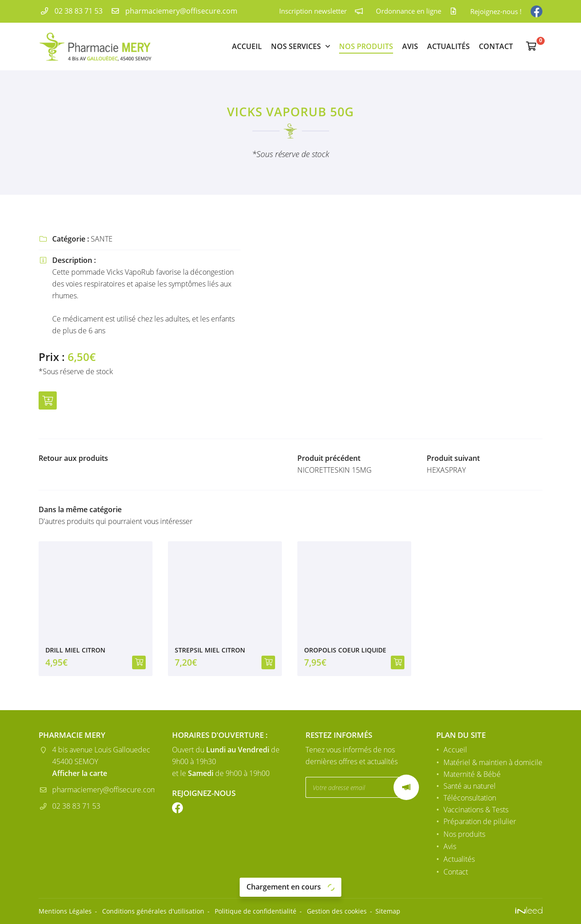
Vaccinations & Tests (476, 810)
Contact (496, 46)
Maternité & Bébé (472, 774)
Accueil (247, 46)
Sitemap (388, 911)
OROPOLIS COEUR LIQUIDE (345, 650)
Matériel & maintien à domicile (493, 762)
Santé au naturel (470, 786)
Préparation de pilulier (480, 821)
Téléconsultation (470, 798)
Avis (410, 46)
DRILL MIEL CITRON (75, 650)
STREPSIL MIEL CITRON (210, 650)
